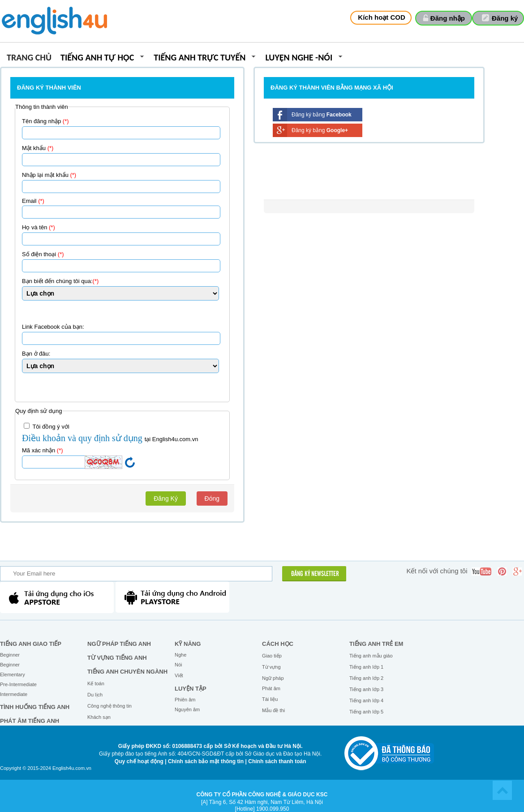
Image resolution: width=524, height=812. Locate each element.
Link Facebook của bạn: (53, 327)
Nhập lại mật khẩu (49, 175)
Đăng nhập (448, 18)
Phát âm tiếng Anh (30, 721)
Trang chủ (29, 58)
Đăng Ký (166, 498)
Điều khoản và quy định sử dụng (83, 438)
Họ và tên (39, 227)
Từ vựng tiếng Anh (117, 658)
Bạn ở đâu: (36, 354)
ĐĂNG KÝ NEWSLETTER (315, 574)
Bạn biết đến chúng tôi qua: (60, 281)
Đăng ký (505, 18)
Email (33, 201)
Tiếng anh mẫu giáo (371, 656)
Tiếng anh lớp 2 (366, 678)
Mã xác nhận (43, 450)
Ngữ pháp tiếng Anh (119, 644)
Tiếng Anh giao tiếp (31, 644)
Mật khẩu (38, 148)
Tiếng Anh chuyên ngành (127, 672)
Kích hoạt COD (382, 17)
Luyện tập (191, 689)
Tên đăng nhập (45, 121)
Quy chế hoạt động (139, 761)
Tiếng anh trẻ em (376, 644)
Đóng (212, 498)
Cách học (278, 644)
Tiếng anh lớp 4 (366, 700)
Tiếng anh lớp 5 (366, 712)
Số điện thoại (43, 254)
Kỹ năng (188, 644)
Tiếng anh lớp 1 (366, 667)
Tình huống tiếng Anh (35, 707)
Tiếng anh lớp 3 (366, 689)
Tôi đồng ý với (47, 426)
